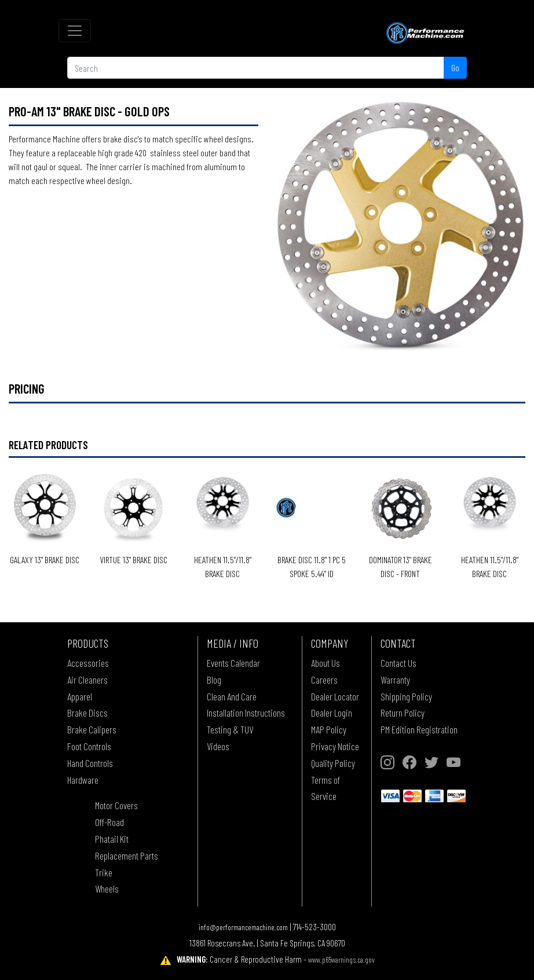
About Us (325, 663)
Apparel (80, 696)
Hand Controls (90, 763)
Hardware (83, 780)
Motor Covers (116, 805)
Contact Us (398, 663)
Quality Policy (333, 763)
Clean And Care (232, 696)
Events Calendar (233, 663)
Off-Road (109, 822)
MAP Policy (329, 729)
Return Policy (403, 713)
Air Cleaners (87, 680)
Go (455, 67)
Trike (104, 872)
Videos (218, 746)
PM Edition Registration (419, 729)
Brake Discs (87, 713)
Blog (214, 680)
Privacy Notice (335, 746)
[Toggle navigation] (75, 31)
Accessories (88, 663)
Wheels (107, 889)
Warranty (395, 680)
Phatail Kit (112, 839)
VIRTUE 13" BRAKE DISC (133, 559)
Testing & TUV (230, 729)
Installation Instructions (246, 713)
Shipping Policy (406, 696)
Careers (324, 680)
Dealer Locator (335, 696)
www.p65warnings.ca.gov (341, 959)
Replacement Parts (127, 856)
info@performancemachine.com (243, 927)
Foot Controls (89, 746)
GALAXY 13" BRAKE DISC (45, 559)
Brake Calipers (92, 729)
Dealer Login (332, 713)
